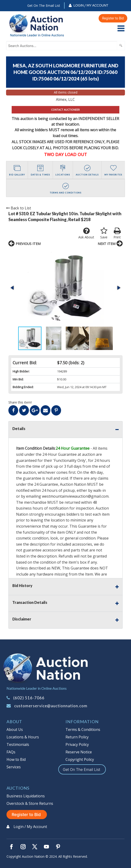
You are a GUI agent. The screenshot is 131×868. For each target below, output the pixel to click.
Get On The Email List (44, 5)
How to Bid (16, 759)
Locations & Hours (23, 737)
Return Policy (77, 737)
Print (117, 233)
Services (14, 767)
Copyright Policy (80, 759)
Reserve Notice (79, 752)
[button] (13, 288)
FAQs (11, 752)
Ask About (86, 233)
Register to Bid (113, 18)
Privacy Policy (77, 744)
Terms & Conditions (83, 729)
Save (104, 233)
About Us (15, 729)
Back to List (19, 208)
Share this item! (20, 402)
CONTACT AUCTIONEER (65, 110)
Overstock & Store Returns (30, 803)
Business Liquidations (26, 796)
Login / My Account (91, 5)
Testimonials (18, 744)
